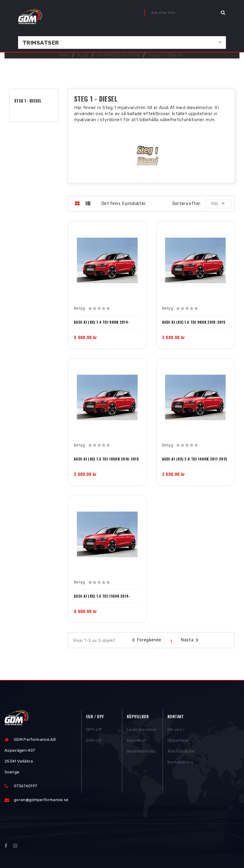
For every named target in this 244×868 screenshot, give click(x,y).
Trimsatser (41, 43)
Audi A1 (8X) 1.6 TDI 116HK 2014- (102, 596)
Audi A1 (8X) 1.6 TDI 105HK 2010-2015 (106, 459)
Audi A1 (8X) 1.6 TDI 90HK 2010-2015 (194, 322)
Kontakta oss (180, 764)
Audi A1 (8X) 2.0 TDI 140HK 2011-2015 (195, 459)
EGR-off (94, 742)
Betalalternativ (141, 753)
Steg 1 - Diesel (28, 101)
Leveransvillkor (142, 731)
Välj (219, 203)
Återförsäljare (181, 753)
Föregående (146, 640)
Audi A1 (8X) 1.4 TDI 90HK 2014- (102, 322)
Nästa (191, 640)
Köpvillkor (136, 742)
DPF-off (94, 731)
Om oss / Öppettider (178, 736)
